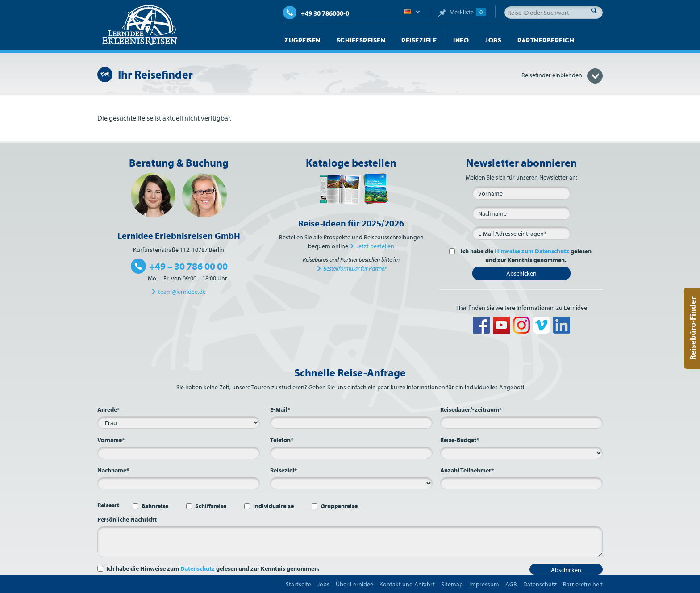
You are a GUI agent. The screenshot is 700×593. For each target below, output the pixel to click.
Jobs (493, 40)
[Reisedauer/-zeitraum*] (521, 422)
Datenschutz (198, 568)
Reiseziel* (283, 470)
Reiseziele (419, 40)
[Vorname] (521, 193)
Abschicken (521, 273)
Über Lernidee (354, 584)
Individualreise (273, 506)
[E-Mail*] (521, 233)
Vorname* (111, 440)
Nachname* (113, 470)
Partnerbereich (546, 40)
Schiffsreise (211, 506)
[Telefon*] (351, 453)
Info (461, 40)
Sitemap (452, 584)
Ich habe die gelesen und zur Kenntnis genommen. (525, 255)
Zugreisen (302, 40)
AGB (511, 584)
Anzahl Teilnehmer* (467, 470)
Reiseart (108, 505)
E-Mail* (280, 409)
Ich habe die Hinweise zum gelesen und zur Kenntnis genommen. (213, 568)
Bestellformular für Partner (355, 268)
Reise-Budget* (460, 440)
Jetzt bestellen (375, 246)
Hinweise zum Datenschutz (532, 251)
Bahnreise (155, 506)
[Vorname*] (179, 453)
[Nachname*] (179, 483)
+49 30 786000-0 (316, 13)
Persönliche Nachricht (127, 519)
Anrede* (108, 409)
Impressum (484, 584)
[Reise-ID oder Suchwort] (554, 13)
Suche (596, 10)
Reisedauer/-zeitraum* (471, 409)
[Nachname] (521, 213)
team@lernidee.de (182, 292)
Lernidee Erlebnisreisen (140, 25)
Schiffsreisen (361, 40)
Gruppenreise (339, 506)
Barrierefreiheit (583, 584)
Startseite (298, 584)
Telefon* (282, 440)
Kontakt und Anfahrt (407, 584)
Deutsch (412, 12)
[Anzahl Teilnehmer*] (521, 483)
